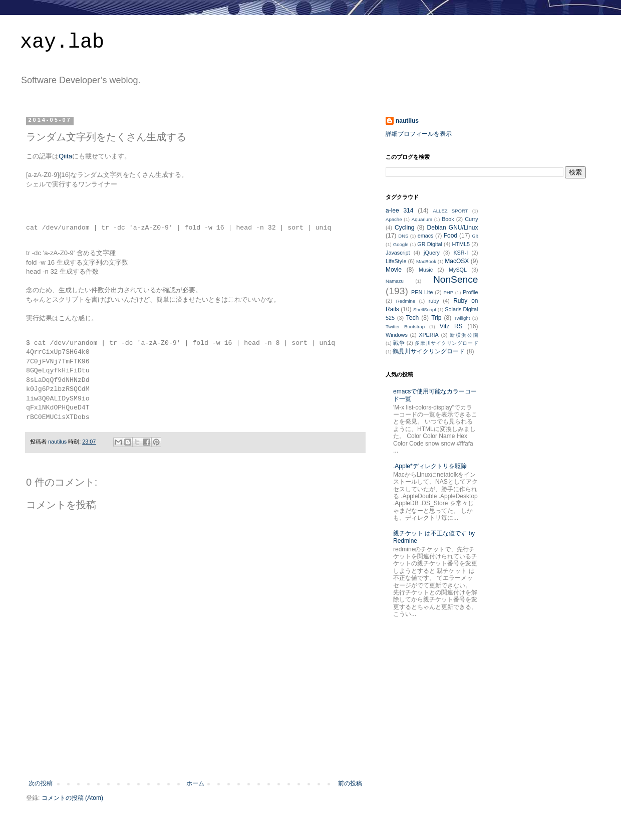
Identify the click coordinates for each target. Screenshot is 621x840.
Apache (394, 219)
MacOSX (457, 261)
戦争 (399, 343)
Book (448, 219)
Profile (471, 292)
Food (450, 236)
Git (475, 236)
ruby (434, 301)
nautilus (407, 121)
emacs (426, 236)
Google (401, 244)
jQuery (432, 253)
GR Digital (430, 244)
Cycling (404, 228)
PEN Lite (422, 292)
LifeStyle (396, 261)
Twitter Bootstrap (405, 327)
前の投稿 (350, 783)
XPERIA (429, 335)
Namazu (395, 281)
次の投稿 (41, 783)
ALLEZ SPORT (450, 211)
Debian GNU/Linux (453, 228)
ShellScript (425, 309)
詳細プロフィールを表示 (419, 134)
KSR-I (460, 253)
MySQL (458, 270)
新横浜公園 (464, 335)
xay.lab (62, 42)
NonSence (456, 279)
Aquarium (422, 219)
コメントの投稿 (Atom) (72, 798)
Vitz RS (451, 326)
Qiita (65, 156)
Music (426, 270)
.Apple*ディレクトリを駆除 (430, 466)
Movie (394, 270)
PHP (448, 292)
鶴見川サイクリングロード (429, 351)
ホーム (195, 783)
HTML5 (461, 244)
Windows (397, 335)
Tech (412, 318)
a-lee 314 (399, 211)
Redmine (406, 301)
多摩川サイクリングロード (446, 343)
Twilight (462, 318)
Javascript (398, 253)
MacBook (426, 261)
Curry (471, 219)
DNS (403, 236)
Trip (436, 318)
